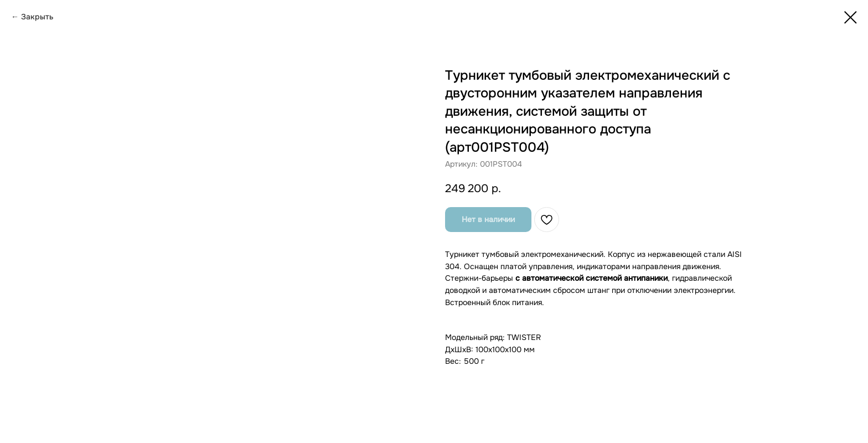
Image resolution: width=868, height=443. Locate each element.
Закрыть (37, 17)
